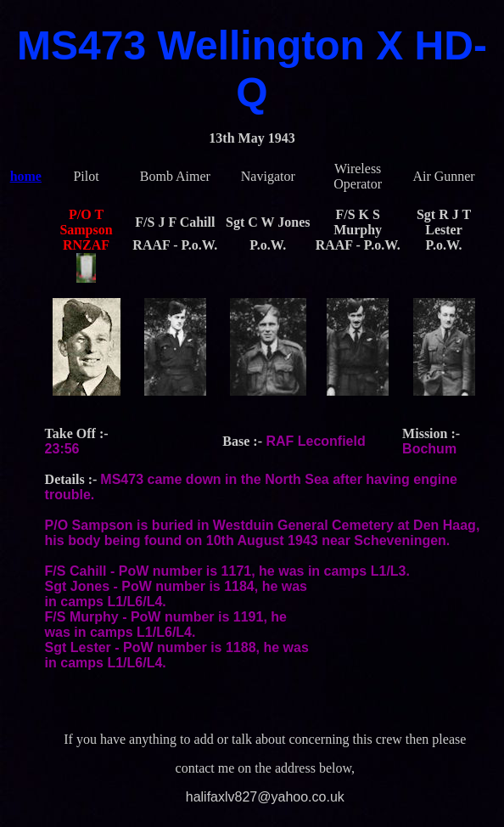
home (26, 176)
